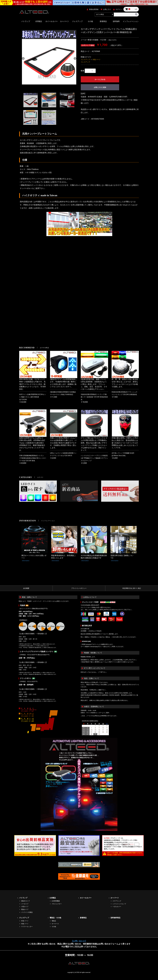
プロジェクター (57, 904)
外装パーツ (96, 60)
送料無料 (116, 21)
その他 (90, 21)
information (26, 561)
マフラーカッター (27, 927)
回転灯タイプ (25, 901)
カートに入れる (100, 79)
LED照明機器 (56, 901)
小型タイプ (25, 907)
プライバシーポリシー (79, 588)
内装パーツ (25, 924)
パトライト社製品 (27, 912)
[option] (49, 58)
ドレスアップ (77, 21)
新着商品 (103, 21)
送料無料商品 (115, 918)
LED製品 (39, 21)
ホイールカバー (52, 21)
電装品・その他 (55, 918)
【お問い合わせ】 (79, 941)
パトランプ (26, 21)
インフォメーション (131, 21)
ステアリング (117, 901)
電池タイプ (25, 909)
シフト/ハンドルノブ (119, 904)
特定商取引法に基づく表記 (132, 588)
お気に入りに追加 (100, 87)
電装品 (54, 921)
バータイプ (25, 904)
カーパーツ (64, 21)
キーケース (55, 924)
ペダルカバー (117, 907)
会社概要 (26, 588)
